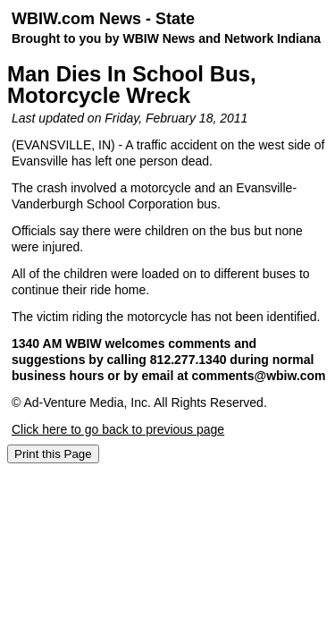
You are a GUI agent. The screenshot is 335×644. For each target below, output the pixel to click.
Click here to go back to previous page (118, 429)
